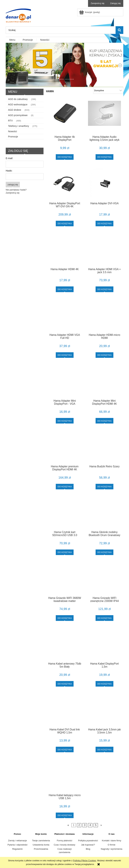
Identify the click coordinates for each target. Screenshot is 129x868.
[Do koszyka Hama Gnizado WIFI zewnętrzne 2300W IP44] (105, 618)
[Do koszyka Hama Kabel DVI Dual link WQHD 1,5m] (65, 749)
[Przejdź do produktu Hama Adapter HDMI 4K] (65, 249)
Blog (88, 849)
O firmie (112, 845)
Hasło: (9, 171)
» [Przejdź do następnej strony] (101, 825)
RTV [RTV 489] (10, 121)
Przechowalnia (41, 849)
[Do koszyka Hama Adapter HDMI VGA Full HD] (65, 355)
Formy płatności (64, 841)
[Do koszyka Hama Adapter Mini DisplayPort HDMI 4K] (105, 421)
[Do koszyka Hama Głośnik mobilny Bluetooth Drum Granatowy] (105, 552)
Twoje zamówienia (41, 841)
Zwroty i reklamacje (17, 841)
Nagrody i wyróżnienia (112, 849)
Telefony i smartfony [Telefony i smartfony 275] (19, 126)
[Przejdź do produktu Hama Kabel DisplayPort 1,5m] (104, 644)
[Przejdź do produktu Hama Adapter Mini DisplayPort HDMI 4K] (104, 381)
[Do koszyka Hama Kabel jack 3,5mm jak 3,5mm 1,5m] (105, 749)
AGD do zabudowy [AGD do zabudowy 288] (18, 99)
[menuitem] (12, 40)
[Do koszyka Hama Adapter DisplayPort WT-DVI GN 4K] (65, 224)
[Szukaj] (119, 30)
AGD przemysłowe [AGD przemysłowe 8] (18, 115)
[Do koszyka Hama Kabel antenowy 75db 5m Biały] (65, 684)
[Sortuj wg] (108, 90)
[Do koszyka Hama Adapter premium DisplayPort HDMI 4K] (65, 487)
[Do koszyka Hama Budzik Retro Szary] (105, 487)
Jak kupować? (88, 845)
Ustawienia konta (41, 845)
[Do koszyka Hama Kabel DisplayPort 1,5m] (105, 684)
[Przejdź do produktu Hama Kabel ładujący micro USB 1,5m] (65, 775)
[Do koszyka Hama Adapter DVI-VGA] (105, 224)
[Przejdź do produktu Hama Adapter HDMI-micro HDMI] (104, 315)
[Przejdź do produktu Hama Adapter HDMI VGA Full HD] (65, 315)
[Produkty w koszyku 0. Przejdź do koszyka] (90, 12)
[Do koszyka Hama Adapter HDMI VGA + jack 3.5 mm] (105, 289)
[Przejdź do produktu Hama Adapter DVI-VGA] (104, 183)
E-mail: (9, 158)
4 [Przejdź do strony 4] (90, 825)
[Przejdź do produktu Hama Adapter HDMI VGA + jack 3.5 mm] (104, 249)
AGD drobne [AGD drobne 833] (15, 110)
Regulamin (17, 849)
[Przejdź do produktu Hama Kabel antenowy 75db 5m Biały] (65, 644)
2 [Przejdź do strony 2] (79, 825)
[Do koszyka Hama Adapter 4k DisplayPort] (65, 157)
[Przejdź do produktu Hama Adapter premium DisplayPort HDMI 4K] (65, 446)
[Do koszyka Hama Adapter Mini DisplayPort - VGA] (65, 421)
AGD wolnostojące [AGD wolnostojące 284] (18, 104)
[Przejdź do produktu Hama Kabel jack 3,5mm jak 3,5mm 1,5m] (104, 709)
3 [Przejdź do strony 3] (85, 825)
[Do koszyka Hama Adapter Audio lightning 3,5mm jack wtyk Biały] (105, 157)
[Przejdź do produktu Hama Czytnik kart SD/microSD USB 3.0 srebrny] (65, 512)
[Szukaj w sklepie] (61, 30)
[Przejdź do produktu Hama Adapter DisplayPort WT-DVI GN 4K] (65, 183)
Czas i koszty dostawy (64, 845)
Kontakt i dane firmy (112, 841)
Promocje (13, 137)
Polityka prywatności (88, 841)
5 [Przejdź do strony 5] (96, 825)
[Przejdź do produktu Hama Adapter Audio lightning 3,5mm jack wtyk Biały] (104, 117)
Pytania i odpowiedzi (18, 845)
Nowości (13, 131)
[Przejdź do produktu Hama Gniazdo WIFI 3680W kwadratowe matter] (65, 578)
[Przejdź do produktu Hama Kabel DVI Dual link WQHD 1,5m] (65, 709)
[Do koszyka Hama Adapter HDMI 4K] (65, 289)
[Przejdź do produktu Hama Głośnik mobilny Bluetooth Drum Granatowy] (104, 512)
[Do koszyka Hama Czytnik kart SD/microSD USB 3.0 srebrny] (65, 552)
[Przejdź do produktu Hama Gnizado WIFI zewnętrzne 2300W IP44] (104, 578)
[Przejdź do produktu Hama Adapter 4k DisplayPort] (65, 117)
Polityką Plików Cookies (85, 861)
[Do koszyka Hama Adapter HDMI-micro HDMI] (105, 355)
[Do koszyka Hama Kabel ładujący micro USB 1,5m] (65, 815)
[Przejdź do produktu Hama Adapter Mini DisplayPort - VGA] (65, 381)
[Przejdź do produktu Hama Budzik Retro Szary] (104, 446)
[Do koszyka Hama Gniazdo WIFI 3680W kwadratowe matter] (65, 618)
